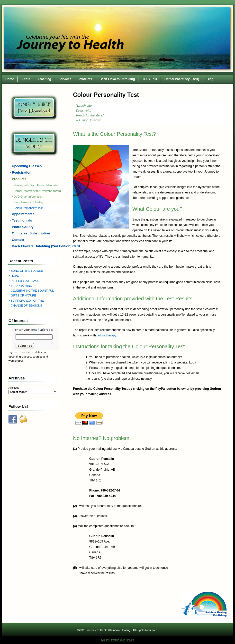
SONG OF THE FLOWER (27, 271)
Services (65, 79)
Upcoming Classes (27, 166)
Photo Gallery (23, 227)
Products (85, 79)
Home (10, 79)
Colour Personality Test (28, 208)
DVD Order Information (28, 197)
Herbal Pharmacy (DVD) (182, 79)
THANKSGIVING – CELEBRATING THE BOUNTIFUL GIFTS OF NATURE (32, 291)
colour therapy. (107, 335)
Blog (210, 79)
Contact (11, 88)
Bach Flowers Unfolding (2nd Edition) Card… (37, 246)
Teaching (44, 79)
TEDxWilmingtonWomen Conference (51, 88)
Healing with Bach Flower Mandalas (36, 185)
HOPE (15, 276)
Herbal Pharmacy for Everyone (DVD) (37, 191)
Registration (22, 172)
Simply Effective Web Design (117, 640)
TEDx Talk (150, 79)
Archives (14, 388)
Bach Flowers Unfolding (117, 79)
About (26, 79)
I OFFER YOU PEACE (25, 281)
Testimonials (22, 220)
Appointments (23, 214)
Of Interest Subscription (31, 233)
